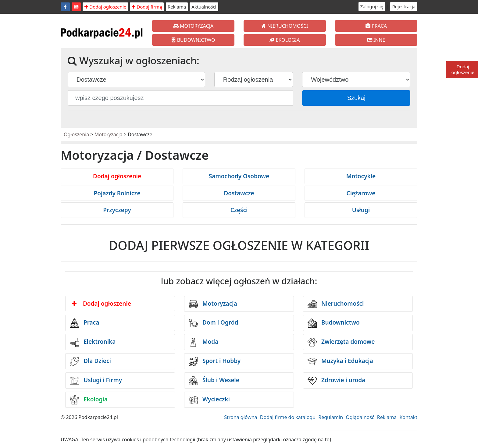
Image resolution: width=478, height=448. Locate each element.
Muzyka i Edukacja (340, 361)
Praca (84, 323)
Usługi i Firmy (96, 381)
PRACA (376, 26)
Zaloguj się (372, 6)
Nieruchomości (336, 304)
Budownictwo (334, 323)
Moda (203, 342)
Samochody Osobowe (239, 176)
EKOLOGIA (285, 40)
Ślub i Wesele (214, 381)
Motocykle (361, 176)
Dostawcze (239, 193)
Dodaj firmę (147, 7)
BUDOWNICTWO (193, 40)
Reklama (177, 7)
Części (239, 210)
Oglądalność (360, 417)
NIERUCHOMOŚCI (285, 26)
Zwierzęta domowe (341, 342)
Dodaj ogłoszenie (105, 7)
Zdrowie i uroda (336, 381)
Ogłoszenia (76, 134)
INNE (376, 40)
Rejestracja (404, 6)
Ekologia (89, 400)
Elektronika (93, 342)
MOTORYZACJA (193, 26)
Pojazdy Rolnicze (117, 193)
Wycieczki (209, 400)
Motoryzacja (109, 134)
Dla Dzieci (90, 361)
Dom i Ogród (213, 323)
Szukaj (356, 98)
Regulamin (331, 417)
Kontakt (408, 417)
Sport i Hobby (215, 361)
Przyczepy (117, 210)
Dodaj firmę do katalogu (288, 417)
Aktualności (204, 7)
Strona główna (241, 417)
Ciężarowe (361, 193)
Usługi (361, 210)
